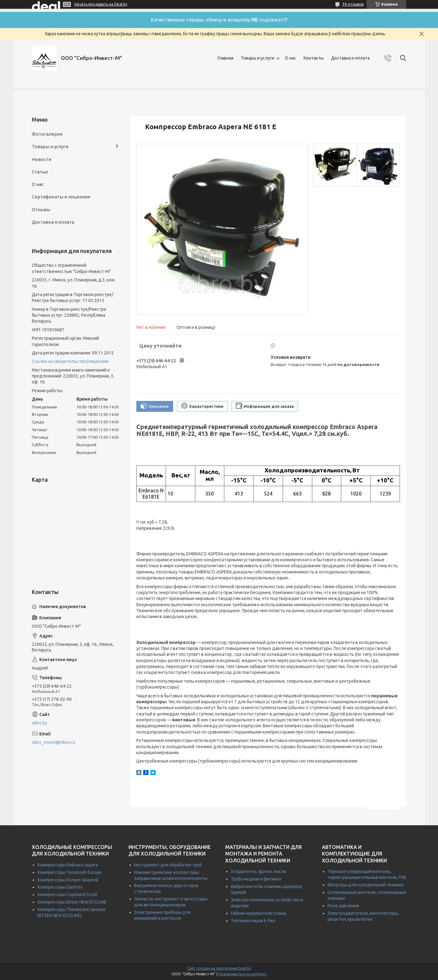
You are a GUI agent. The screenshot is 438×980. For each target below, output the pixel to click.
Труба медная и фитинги (256, 879)
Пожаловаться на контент (243, 974)
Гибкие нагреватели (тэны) (258, 913)
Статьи (40, 172)
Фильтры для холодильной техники (365, 885)
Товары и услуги (258, 58)
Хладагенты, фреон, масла (258, 871)
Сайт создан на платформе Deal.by (219, 968)
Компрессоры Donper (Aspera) (68, 880)
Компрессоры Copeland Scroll (67, 895)
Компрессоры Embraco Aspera (68, 865)
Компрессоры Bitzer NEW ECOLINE (72, 902)
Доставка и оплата (350, 58)
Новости (41, 159)
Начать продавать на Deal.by (101, 4)
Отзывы (41, 210)
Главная (225, 58)
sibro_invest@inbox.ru (54, 742)
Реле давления (343, 906)
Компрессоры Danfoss (60, 887)
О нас (290, 58)
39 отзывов (353, 4)
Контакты (314, 58)
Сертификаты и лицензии (61, 197)
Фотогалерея (47, 134)
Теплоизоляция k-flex (253, 921)
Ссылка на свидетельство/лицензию (70, 361)
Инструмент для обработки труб (168, 865)
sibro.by (39, 723)
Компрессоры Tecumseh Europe (70, 872)
